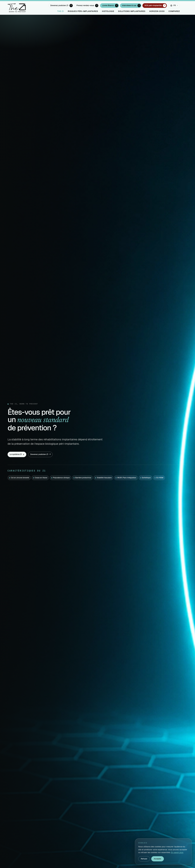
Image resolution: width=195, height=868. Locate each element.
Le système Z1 (17, 454)
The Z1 (61, 11)
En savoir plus (177, 852)
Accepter (158, 859)
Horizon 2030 (157, 11)
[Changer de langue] (174, 6)
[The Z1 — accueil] (17, 8)
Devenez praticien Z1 (40, 454)
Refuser (144, 859)
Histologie (108, 11)
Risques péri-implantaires (83, 11)
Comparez (174, 11)
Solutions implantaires (132, 11)
